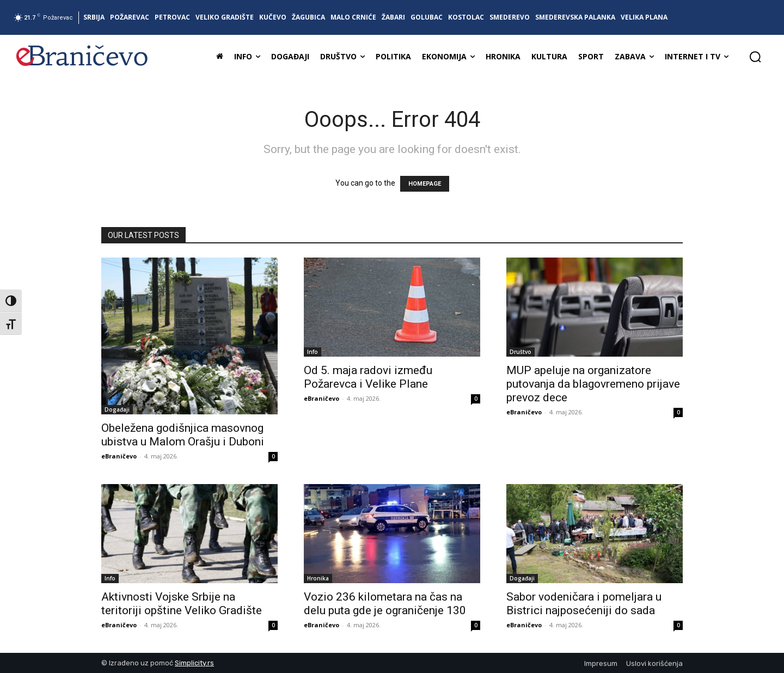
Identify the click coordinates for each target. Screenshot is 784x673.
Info (313, 352)
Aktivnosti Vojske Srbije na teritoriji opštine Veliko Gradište (182, 604)
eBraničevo (119, 456)
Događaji (117, 409)
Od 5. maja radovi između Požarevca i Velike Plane (368, 377)
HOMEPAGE (425, 184)
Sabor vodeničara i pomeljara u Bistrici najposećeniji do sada (584, 604)
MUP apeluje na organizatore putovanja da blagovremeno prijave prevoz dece (593, 384)
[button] (755, 57)
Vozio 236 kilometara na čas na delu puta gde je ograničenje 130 (385, 604)
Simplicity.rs (194, 663)
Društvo (520, 352)
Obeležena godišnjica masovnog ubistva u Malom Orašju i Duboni (183, 435)
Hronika (318, 578)
